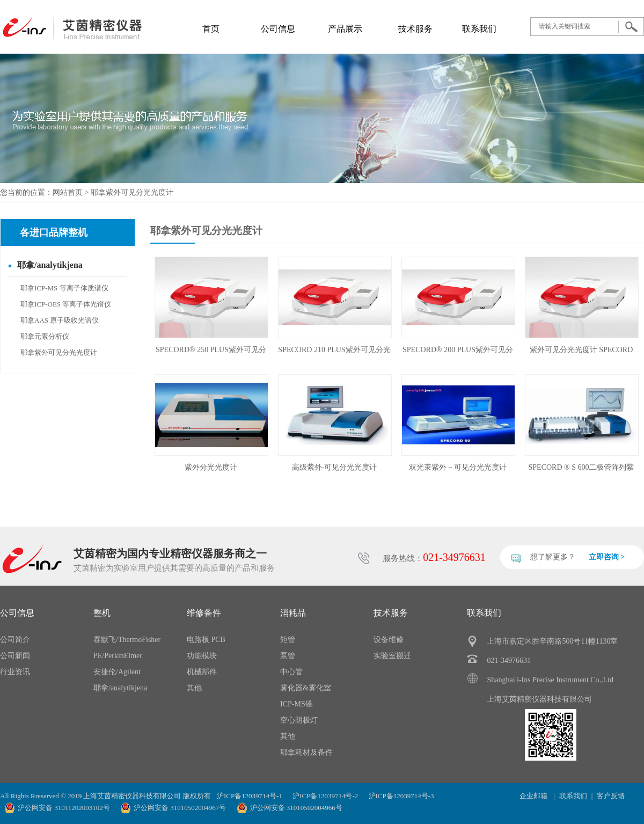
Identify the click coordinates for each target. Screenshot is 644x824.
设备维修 (389, 640)
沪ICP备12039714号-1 (250, 796)
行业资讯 (15, 672)
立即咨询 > (607, 557)
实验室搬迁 (392, 656)
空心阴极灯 (299, 720)
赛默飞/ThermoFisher (127, 640)
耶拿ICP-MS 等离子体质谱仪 (64, 288)
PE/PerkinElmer (118, 656)
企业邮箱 (534, 796)
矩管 (288, 640)
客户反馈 (611, 796)
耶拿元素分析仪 (45, 336)
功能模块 (202, 656)
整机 (102, 613)
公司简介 (15, 640)
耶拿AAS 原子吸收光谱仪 (60, 320)
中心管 (291, 672)
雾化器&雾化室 (306, 688)
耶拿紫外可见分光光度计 (132, 192)
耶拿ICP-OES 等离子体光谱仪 (66, 304)
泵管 (288, 656)
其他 (194, 688)
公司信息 (278, 29)
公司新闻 (15, 656)
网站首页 (68, 192)
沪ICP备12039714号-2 (325, 796)
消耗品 (293, 613)
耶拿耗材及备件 (306, 752)
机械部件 (202, 672)
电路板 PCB (206, 640)
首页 (211, 29)
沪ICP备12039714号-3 (401, 796)
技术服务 (415, 29)
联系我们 (479, 29)
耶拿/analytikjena (50, 265)
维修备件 (204, 613)
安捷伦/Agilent (117, 672)
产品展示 (345, 29)
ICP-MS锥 (297, 704)
